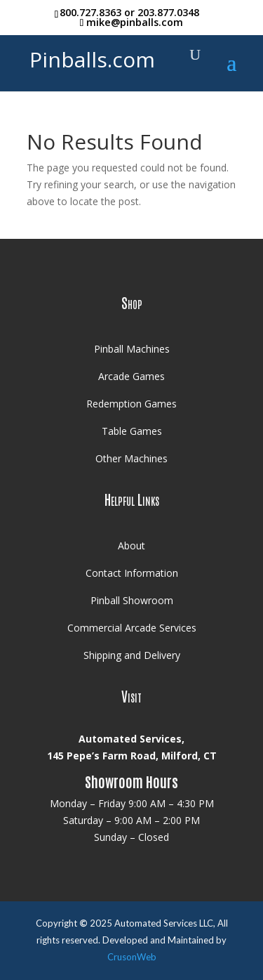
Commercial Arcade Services (132, 628)
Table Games (132, 431)
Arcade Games (131, 376)
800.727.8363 (90, 12)
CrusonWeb (132, 957)
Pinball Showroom (132, 600)
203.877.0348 (168, 12)
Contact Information (132, 573)
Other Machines (131, 458)
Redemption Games (131, 404)
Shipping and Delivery (132, 655)
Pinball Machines (132, 349)
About (131, 545)
